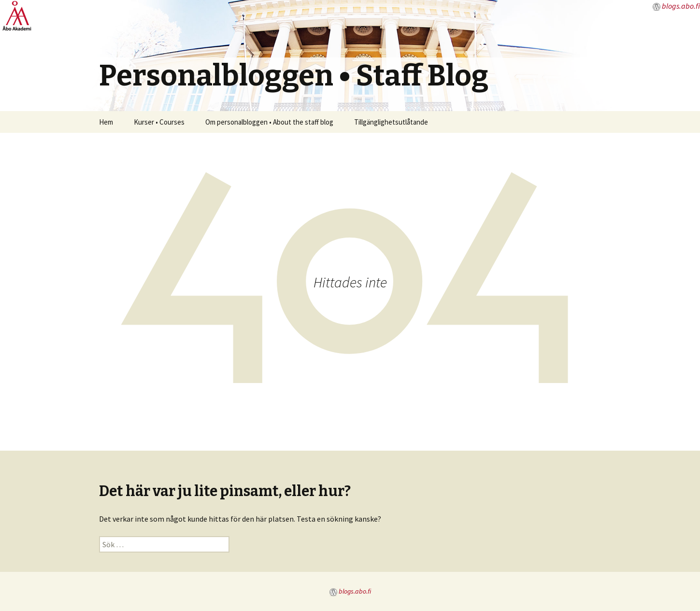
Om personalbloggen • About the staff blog (269, 122)
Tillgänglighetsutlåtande (391, 122)
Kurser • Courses (159, 122)
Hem (106, 122)
